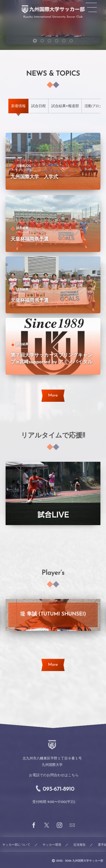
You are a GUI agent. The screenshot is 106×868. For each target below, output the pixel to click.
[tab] (18, 106)
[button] (91, 8)
